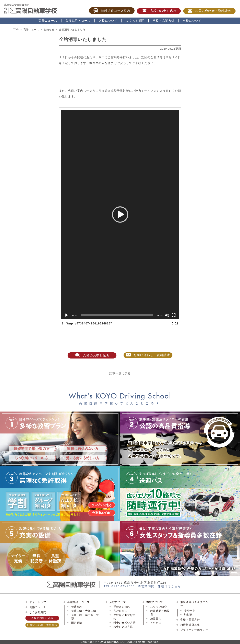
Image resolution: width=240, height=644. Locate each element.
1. (87, 323)
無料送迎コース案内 (112, 10)
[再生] (67, 315)
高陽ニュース (48, 21)
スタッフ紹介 (159, 607)
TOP (16, 30)
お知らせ (49, 30)
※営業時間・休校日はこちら (159, 586)
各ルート (190, 610)
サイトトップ (38, 602)
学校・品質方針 (164, 21)
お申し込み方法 (123, 627)
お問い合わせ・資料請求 (209, 11)
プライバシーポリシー (194, 630)
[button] (120, 215)
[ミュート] (167, 315)
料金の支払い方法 (124, 623)
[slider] (117, 315)
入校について (108, 21)
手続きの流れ (122, 607)
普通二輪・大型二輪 (84, 611)
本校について (192, 21)
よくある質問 (135, 21)
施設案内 (156, 619)
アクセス (156, 623)
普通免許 (77, 607)
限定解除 (77, 623)
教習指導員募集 (190, 625)
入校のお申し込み (159, 11)
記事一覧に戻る (120, 373)
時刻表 (188, 615)
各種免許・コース (78, 21)
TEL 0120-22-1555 (119, 586)
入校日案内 (120, 611)
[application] (120, 215)
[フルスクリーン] (174, 315)
